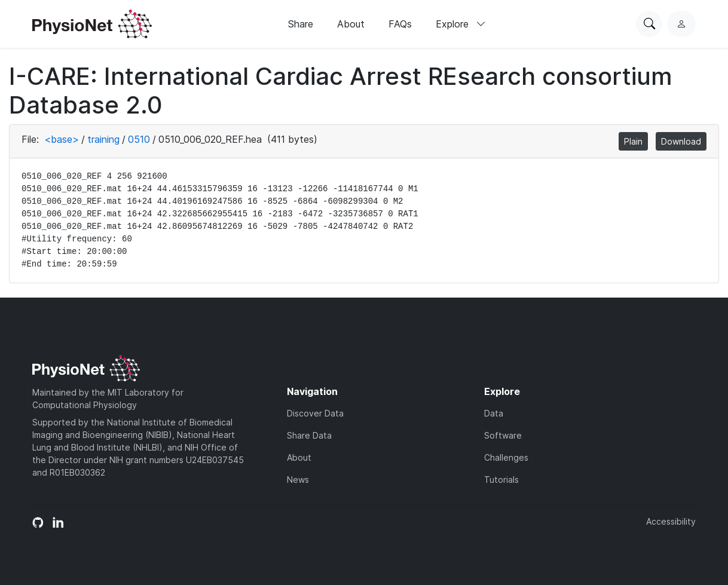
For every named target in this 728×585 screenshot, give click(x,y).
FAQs (400, 24)
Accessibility (671, 521)
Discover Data (315, 413)
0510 (139, 139)
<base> (62, 139)
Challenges (506, 457)
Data (494, 413)
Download (681, 141)
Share (301, 24)
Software (503, 435)
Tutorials (501, 480)
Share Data (309, 435)
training (103, 139)
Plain (633, 141)
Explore (461, 24)
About (351, 24)
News (298, 480)
